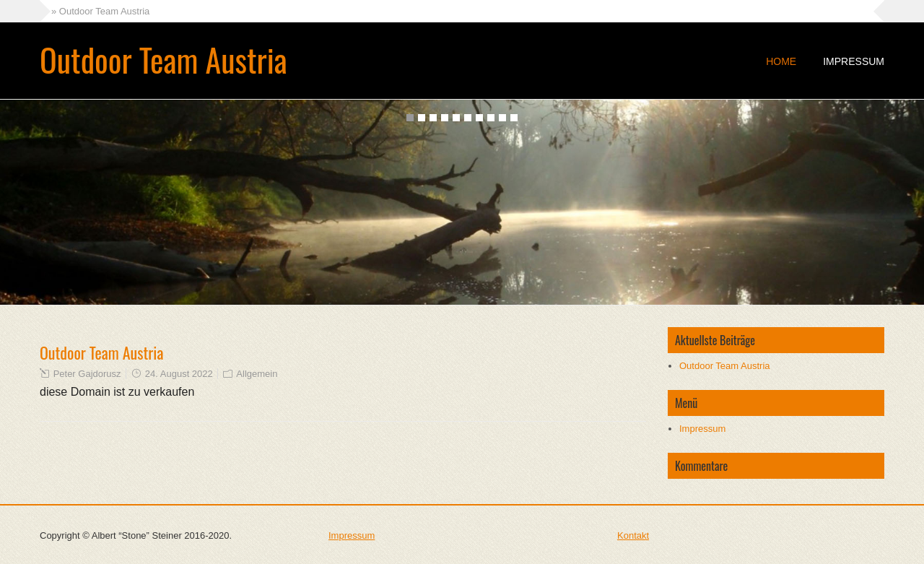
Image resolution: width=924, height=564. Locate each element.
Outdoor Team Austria (164, 60)
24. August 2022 (179, 374)
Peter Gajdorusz (87, 374)
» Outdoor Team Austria (100, 11)
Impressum (854, 61)
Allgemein (257, 374)
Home (781, 61)
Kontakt (633, 535)
